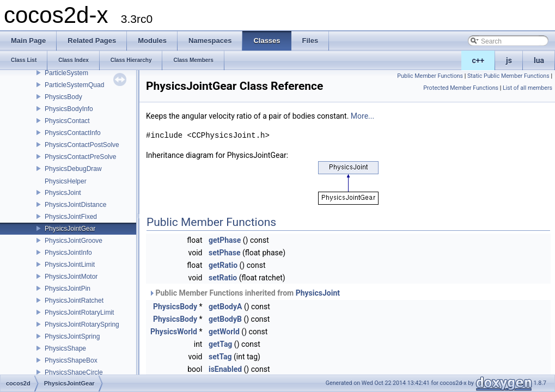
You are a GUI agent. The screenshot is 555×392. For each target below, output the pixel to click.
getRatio (223, 265)
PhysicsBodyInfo (69, 109)
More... (362, 116)
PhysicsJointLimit (70, 265)
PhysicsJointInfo (68, 253)
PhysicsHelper (66, 181)
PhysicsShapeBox (71, 360)
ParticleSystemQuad (74, 85)
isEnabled (225, 369)
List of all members (527, 88)
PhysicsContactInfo (73, 133)
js (509, 60)
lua (539, 60)
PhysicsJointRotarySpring (82, 324)
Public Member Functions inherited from (244, 293)
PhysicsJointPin (68, 289)
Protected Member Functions (461, 88)
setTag (220, 357)
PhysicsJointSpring (72, 336)
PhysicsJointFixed (71, 217)
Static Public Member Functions (508, 76)
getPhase (225, 240)
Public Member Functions (430, 76)
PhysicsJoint (63, 193)
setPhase (225, 253)
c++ (478, 60)
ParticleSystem (66, 73)
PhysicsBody (63, 97)
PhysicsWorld (174, 332)
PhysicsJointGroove (74, 241)
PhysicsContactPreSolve (80, 157)
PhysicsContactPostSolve (82, 145)
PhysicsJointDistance (75, 205)
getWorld (224, 332)
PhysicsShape (65, 348)
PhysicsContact (67, 121)
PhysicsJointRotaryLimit (79, 313)
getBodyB (225, 319)
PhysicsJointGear (70, 229)
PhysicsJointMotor (71, 277)
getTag (220, 344)
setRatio (223, 278)
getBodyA (225, 307)
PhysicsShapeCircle (74, 372)
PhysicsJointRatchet (74, 301)
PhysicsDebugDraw (73, 169)
